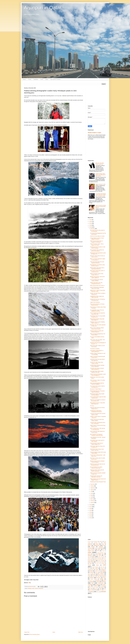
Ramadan (91, 559)
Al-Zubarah (95, 541)
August (92, 490)
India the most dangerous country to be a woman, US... (98, 400)
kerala (91, 582)
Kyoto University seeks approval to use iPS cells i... (97, 432)
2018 (91, 505)
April (92, 497)
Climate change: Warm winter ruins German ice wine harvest (100, 175)
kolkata (98, 582)
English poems (91, 551)
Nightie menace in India (100, 184)
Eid (104, 550)
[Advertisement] (97, 95)
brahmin (102, 568)
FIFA (98, 551)
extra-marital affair (96, 576)
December (93, 229)
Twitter (97, 565)
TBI (29, 583)
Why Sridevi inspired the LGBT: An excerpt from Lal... (97, 271)
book (89, 568)
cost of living (91, 574)
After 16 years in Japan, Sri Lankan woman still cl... (98, 381)
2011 (91, 518)
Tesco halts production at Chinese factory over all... (97, 305)
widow (98, 592)
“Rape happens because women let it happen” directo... (98, 479)
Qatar (47, 79)
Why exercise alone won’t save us (97, 286)
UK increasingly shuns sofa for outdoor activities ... (97, 280)
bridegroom (104, 570)
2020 (91, 225)
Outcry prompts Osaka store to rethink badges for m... (97, 444)
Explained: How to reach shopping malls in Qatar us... (97, 322)
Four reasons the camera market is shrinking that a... (98, 387)
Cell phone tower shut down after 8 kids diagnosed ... (97, 360)
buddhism (104, 571)
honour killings (94, 579)
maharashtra (101, 583)
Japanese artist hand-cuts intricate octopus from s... (97, 408)
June (92, 493)
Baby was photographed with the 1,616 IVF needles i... (97, 384)
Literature (36, 79)
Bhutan (103, 544)
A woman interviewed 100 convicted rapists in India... (98, 414)
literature (104, 582)
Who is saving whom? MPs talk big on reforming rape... (97, 429)
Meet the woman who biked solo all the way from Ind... (98, 465)
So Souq (92, 406)
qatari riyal (90, 589)
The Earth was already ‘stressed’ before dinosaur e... (97, 369)
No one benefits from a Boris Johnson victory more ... (96, 468)
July (91, 491)
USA (104, 565)
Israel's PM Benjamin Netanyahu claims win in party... (97, 288)
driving (94, 575)
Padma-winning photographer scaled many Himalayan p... (98, 375)
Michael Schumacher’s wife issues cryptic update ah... (97, 277)
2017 (91, 507)
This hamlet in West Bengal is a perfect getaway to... (97, 351)
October (92, 486)
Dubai (99, 550)
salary (91, 590)
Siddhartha (98, 562)
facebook (104, 576)
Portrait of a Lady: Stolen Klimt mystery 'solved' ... (97, 363)
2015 (91, 510)
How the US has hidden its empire (97, 236)
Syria (90, 563)
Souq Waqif (104, 562)
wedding (91, 592)
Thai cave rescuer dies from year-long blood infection (97, 262)
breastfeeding (90, 570)
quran (96, 589)
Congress (96, 548)
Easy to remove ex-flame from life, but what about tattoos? (101, 207)
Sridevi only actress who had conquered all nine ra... (96, 283)
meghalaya (98, 585)
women (104, 592)
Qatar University (101, 557)
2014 (91, 512)
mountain (36, 588)
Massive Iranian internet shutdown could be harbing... (97, 462)
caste (97, 572)
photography (41, 588)
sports (100, 590)
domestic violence (100, 574)
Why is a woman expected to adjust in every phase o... (98, 259)
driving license (101, 575)
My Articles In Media (55, 79)
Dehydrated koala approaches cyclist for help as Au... (98, 253)
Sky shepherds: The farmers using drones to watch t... (97, 265)
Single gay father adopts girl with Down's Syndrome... (97, 471)
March (92, 499)
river (105, 589)
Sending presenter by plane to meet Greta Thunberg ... (98, 247)
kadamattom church (91, 580)
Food (42, 79)
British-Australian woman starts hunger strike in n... (97, 274)
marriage (90, 584)
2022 (91, 222)
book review (95, 568)
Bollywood (96, 545)
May (91, 495)
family (92, 578)
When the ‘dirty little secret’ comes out (100, 164)
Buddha (93, 547)
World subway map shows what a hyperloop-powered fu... (97, 268)
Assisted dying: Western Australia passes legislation (97, 366)
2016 (91, 509)
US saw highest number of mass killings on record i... (97, 239)
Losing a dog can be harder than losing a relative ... (97, 420)
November (93, 484)
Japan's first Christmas (95, 302)
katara (105, 580)
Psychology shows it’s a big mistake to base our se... (98, 316)
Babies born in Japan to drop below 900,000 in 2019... (98, 291)
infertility (102, 579)
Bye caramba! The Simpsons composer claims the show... (97, 435)
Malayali (94, 554)
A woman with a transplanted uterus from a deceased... (98, 423)
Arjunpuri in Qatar (43, 8)
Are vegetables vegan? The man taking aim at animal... (97, 311)
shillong (95, 590)
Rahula (105, 558)
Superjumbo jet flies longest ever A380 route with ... (97, 297)
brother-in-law (98, 571)
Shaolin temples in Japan (94, 133)
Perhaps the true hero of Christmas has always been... (98, 300)
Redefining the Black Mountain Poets (98, 482)
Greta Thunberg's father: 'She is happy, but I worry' (97, 244)
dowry (89, 575)
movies (95, 586)
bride (97, 570)
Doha (102, 548)
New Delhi (98, 555)
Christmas (90, 548)
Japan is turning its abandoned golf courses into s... (98, 357)
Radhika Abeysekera (98, 558)
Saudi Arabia (91, 562)
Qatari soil (90, 558)
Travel (30, 79)
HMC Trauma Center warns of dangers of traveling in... (96, 242)
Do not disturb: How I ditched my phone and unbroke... (97, 250)
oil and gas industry (94, 587)
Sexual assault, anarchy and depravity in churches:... (96, 476)
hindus (105, 578)
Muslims (90, 555)
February (92, 501)
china (101, 572)
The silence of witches (95, 349)
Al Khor (89, 541)
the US (105, 590)
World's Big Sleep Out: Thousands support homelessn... (97, 391)
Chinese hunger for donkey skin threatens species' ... (97, 331)
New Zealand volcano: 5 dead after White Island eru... (98, 403)
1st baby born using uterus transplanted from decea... (96, 411)
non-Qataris (103, 586)
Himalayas (30, 588)
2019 (91, 227)
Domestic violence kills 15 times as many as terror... (97, 256)
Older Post (80, 632)
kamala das (99, 580)
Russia (94, 561)
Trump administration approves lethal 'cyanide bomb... (98, 397)
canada (92, 572)
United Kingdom (95, 567)
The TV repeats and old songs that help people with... (97, 314)
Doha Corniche (91, 550)
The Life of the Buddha (99, 563)
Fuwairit (103, 551)
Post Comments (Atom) (35, 634)
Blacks (89, 545)
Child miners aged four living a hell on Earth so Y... (97, 447)
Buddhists (101, 547)
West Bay (103, 567)
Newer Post (27, 632)
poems (102, 587)
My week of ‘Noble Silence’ (96, 389)
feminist (99, 578)
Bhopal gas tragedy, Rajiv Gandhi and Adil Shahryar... (97, 394)
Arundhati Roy (97, 543)
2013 (91, 514)
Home (24, 79)
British (105, 545)
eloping (89, 576)
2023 (91, 220)
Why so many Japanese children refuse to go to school (97, 328)
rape (101, 589)
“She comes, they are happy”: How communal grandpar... (97, 340)
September (93, 488)
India (33, 588)
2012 (91, 516)
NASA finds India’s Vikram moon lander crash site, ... (97, 450)
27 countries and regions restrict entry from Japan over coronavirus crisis (101, 195)
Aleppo (101, 541)
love (92, 583)
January (92, 503)
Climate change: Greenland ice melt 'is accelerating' (98, 354)
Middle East (101, 554)
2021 (91, 223)
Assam (97, 544)
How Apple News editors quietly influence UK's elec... (97, 372)
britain (91, 571)
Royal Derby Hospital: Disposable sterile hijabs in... (97, 319)
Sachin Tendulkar (101, 561)
